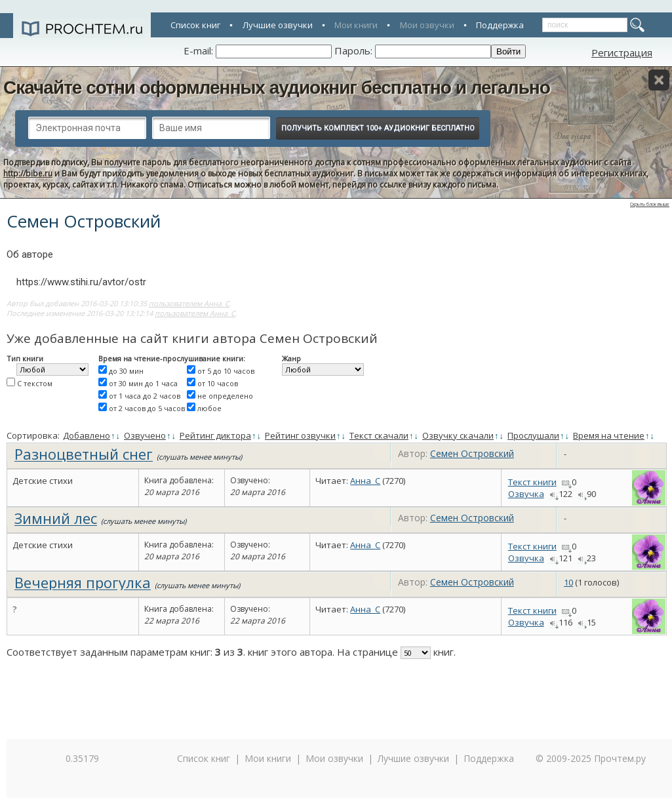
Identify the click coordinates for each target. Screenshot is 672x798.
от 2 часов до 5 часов (147, 408)
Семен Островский (472, 453)
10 (568, 582)
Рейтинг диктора (215, 435)
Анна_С (365, 481)
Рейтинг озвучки (300, 435)
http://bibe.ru (28, 173)
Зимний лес (56, 518)
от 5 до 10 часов (226, 371)
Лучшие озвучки (278, 25)
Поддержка (500, 25)
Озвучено (145, 435)
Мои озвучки (427, 25)
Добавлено (87, 435)
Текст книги (532, 482)
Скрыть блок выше (650, 204)
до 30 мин (126, 371)
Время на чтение (609, 435)
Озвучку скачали (458, 435)
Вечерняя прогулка (83, 582)
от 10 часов (218, 383)
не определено (225, 396)
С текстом (35, 383)
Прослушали (533, 435)
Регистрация (622, 52)
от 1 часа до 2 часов (145, 396)
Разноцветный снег (84, 454)
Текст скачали (379, 435)
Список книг (195, 25)
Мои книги (356, 25)
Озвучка (526, 494)
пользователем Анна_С (189, 303)
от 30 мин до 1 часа (143, 383)
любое (209, 408)
